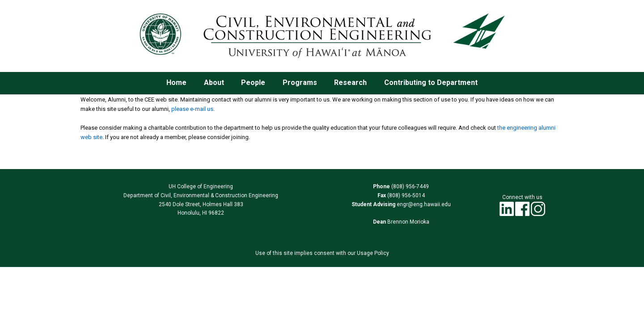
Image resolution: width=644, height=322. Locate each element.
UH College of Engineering (201, 186)
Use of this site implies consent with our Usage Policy (322, 253)
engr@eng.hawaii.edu (423, 204)
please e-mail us (192, 109)
